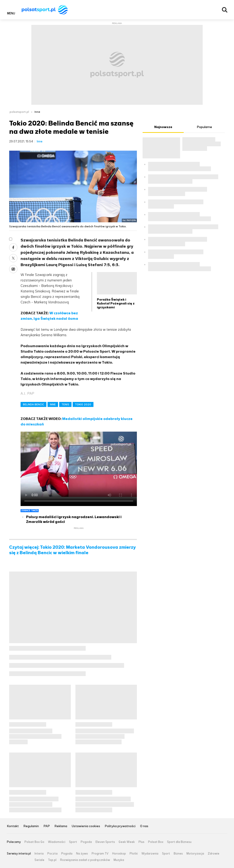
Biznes (178, 854)
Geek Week (127, 842)
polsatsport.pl (19, 112)
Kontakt (13, 826)
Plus (141, 842)
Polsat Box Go (34, 842)
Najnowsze (163, 127)
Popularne (204, 127)
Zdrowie (214, 854)
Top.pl (52, 860)
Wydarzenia (150, 854)
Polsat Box (156, 842)
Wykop (13, 269)
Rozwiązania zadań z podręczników (85, 860)
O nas (144, 826)
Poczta (52, 854)
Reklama (61, 826)
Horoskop (119, 854)
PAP (47, 826)
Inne (37, 112)
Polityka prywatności (120, 826)
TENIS (65, 404)
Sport (73, 842)
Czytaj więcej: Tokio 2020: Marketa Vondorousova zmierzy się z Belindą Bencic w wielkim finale (72, 550)
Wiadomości (57, 842)
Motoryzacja (195, 854)
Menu (11, 13)
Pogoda (86, 842)
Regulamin (31, 826)
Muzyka (119, 860)
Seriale (39, 860)
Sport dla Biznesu (179, 842)
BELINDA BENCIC (33, 404)
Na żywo (82, 854)
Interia (39, 854)
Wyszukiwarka (225, 10)
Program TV (100, 854)
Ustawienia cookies (86, 826)
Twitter (13, 258)
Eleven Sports (105, 842)
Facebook (13, 247)
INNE (53, 404)
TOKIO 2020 (83, 404)
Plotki (134, 854)
